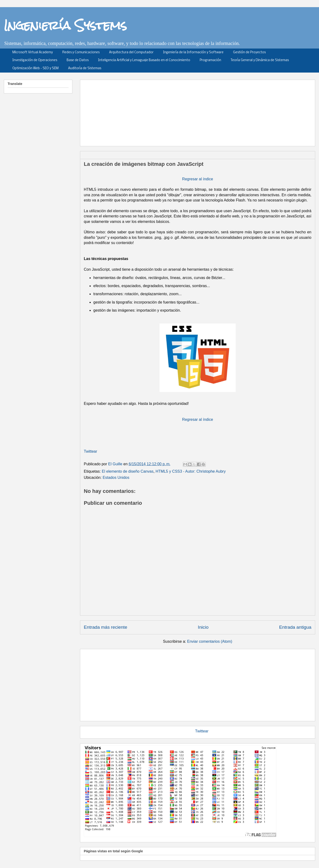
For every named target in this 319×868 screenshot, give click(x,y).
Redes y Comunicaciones (81, 52)
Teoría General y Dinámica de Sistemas (260, 60)
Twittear (90, 451)
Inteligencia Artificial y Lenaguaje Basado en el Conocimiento (144, 60)
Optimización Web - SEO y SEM (35, 68)
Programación (210, 60)
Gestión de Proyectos (249, 52)
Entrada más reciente (105, 627)
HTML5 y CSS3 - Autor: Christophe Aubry (191, 471)
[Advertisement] (198, 684)
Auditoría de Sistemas (85, 68)
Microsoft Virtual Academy (33, 52)
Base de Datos (78, 60)
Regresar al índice (198, 179)
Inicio (203, 627)
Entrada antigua (295, 627)
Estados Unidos (116, 478)
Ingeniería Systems (65, 25)
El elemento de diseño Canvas (128, 471)
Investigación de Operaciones (35, 60)
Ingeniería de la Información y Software (193, 52)
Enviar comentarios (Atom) (210, 641)
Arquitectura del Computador (131, 52)
